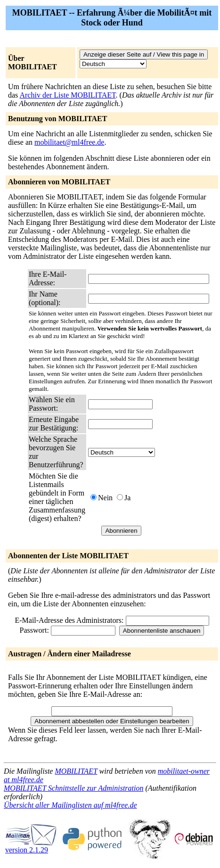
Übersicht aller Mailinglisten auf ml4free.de (70, 805)
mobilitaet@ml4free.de (69, 142)
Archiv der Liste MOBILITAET (67, 95)
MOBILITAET (76, 771)
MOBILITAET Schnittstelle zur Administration (73, 788)
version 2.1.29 (31, 847)
